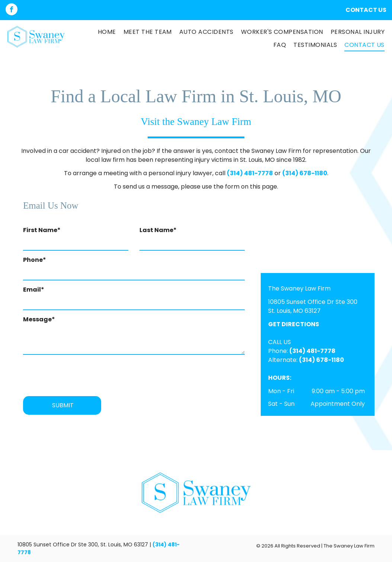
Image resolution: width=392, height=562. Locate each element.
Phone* (35, 260)
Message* (39, 319)
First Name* (42, 230)
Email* (34, 290)
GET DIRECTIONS (294, 324)
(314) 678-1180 (305, 173)
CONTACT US (366, 10)
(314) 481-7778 (250, 173)
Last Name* (158, 230)
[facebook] (12, 10)
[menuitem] (103, 32)
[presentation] (80, 374)
